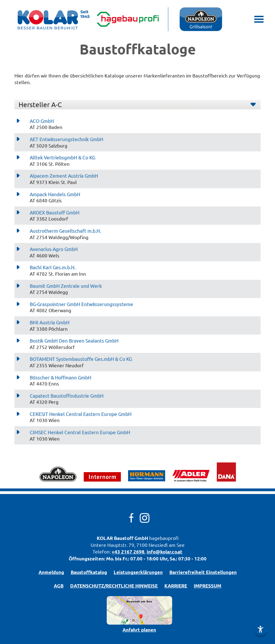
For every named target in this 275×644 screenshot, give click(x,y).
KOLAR (105, 538)
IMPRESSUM (207, 586)
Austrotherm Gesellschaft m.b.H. (65, 231)
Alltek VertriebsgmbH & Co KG (62, 157)
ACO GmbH (42, 121)
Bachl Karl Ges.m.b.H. (53, 267)
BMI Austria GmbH (49, 322)
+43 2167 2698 (128, 552)
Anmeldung (51, 572)
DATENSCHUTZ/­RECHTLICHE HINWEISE (114, 586)
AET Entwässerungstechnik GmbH (66, 139)
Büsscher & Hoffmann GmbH (60, 377)
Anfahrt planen (139, 630)
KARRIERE (176, 586)
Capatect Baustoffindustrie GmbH (67, 396)
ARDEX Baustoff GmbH (54, 213)
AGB (59, 586)
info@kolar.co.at (165, 552)
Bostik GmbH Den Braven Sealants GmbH (74, 341)
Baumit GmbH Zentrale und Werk (66, 286)
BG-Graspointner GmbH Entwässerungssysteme (81, 304)
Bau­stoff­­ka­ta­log (89, 572)
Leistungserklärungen (138, 572)
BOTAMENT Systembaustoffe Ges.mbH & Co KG (81, 359)
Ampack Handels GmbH (55, 194)
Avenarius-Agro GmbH (54, 249)
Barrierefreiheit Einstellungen (203, 572)
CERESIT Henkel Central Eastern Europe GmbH (81, 414)
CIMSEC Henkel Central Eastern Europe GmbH (80, 432)
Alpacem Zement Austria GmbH (64, 176)
